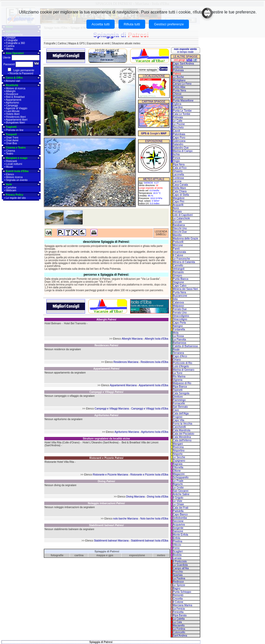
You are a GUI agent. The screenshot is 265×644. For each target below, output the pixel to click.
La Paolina (179, 578)
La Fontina (179, 629)
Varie (9, 184)
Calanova (178, 302)
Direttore (178, 397)
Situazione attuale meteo (126, 43)
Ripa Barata (180, 615)
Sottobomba (180, 518)
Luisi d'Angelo (181, 366)
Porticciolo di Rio (182, 363)
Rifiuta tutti (132, 24)
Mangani (178, 444)
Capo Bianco (180, 514)
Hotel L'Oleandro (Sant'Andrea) (101, 442)
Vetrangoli (179, 269)
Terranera (178, 353)
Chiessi (177, 94)
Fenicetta (178, 612)
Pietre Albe (179, 87)
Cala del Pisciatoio (183, 434)
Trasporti (11, 134)
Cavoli (176, 131)
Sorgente (178, 528)
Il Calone (178, 255)
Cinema (10, 151)
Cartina (10, 46)
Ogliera (177, 104)
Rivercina (178, 447)
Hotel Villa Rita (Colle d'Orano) (62, 442)
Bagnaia (178, 464)
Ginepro (178, 276)
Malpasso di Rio (182, 383)
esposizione (137, 555)
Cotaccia (178, 67)
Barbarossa (179, 343)
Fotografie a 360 (15, 43)
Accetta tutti (101, 24)
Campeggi (12, 105)
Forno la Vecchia (183, 424)
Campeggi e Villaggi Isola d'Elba (150, 409)
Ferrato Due (180, 309)
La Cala (177, 622)
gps (111, 555)
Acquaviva (179, 525)
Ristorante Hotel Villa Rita (59, 462)
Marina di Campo (183, 151)
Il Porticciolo (180, 562)
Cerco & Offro (14, 78)
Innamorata (179, 252)
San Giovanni (181, 491)
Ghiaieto (178, 171)
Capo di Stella (181, 195)
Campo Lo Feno (182, 84)
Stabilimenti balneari (106, 525)
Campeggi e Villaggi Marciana (112, 409)
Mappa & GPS (76, 43)
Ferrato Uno (180, 313)
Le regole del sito (16, 198)
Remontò (178, 595)
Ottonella (178, 467)
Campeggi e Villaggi (106, 392)
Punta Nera (179, 90)
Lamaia (177, 558)
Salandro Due (181, 148)
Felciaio (177, 212)
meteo (161, 555)
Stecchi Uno (180, 228)
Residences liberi (16, 117)
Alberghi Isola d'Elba (156, 339)
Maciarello (179, 625)
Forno (176, 548)
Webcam (11, 190)
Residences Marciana (126, 362)
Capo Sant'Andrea (183, 64)
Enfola (176, 538)
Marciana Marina (182, 605)
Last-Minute (13, 111)
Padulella (178, 511)
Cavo (176, 410)
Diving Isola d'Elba (158, 497)
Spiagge (11, 37)
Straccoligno (180, 319)
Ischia (176, 154)
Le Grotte (178, 488)
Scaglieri (178, 551)
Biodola (177, 555)
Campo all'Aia (181, 568)
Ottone (177, 471)
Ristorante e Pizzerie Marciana (111, 475)
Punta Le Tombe (182, 111)
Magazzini (179, 474)
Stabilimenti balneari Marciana (111, 541)
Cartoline (11, 188)
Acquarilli (178, 205)
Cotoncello (179, 632)
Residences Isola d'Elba (154, 362)
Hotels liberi (13, 114)
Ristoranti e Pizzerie (106, 458)
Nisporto (178, 454)
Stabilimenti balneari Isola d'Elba (150, 541)
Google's (154, 133)
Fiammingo (179, 400)
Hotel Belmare (53, 323)
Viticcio (177, 545)
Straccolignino (181, 316)
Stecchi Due (180, 232)
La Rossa (178, 336)
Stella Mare (179, 188)
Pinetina (178, 541)
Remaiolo (178, 272)
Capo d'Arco (180, 356)
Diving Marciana (135, 497)
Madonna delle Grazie (186, 239)
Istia (175, 299)
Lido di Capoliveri (183, 215)
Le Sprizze (179, 585)
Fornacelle (179, 403)
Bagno (177, 588)
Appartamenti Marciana (123, 385)
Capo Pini (178, 202)
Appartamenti (14, 100)
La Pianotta (179, 339)
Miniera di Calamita (184, 262)
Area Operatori (15, 53)
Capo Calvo (180, 286)
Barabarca (179, 225)
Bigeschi (178, 484)
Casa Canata (180, 185)
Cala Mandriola (182, 430)
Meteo (10, 49)
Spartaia (178, 575)
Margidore (179, 198)
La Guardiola (180, 565)
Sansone (178, 531)
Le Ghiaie (178, 504)
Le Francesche (181, 259)
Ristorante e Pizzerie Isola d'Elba (149, 475)
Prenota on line (15, 130)
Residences (106, 345)
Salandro (178, 144)
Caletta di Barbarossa (185, 346)
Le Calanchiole (181, 218)
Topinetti (178, 390)
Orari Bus (11, 143)
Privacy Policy (14, 195)
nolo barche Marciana (126, 519)
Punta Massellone (183, 101)
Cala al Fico (180, 168)
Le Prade (178, 481)
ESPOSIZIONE (154, 141)
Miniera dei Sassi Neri (185, 289)
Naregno (178, 326)
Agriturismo (13, 103)
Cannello (178, 265)
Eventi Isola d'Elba (17, 171)
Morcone (178, 245)
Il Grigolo (178, 498)
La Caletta (179, 619)
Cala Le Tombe (182, 114)
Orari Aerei (12, 140)
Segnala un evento (17, 180)
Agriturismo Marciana (127, 432)
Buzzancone (180, 296)
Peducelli (178, 242)
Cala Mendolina (182, 437)
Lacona (177, 181)
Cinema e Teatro (16, 148)
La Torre (178, 373)
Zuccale (177, 222)
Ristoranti (11, 161)
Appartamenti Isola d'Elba (153, 385)
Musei (9, 167)
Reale (176, 350)
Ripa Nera (179, 164)
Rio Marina (179, 376)
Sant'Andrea (180, 636)
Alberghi (11, 91)
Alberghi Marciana (132, 339)
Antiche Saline (181, 494)
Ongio (176, 161)
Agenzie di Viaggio (17, 108)
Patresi (177, 74)
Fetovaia (178, 117)
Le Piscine (179, 124)
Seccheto (178, 127)
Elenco (10, 174)
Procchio (178, 572)
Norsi (176, 208)
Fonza (176, 158)
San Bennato (180, 407)
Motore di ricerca (16, 88)
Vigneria (178, 380)
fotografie (57, 555)
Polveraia (178, 70)
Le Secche (179, 457)
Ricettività (12, 85)
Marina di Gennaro (184, 370)
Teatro (10, 154)
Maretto (177, 235)
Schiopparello (181, 477)
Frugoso (178, 417)
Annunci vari (13, 81)
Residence (12, 94)
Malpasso (178, 306)
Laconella (178, 175)
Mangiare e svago (17, 158)
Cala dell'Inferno (182, 440)
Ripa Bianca (180, 387)
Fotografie (12, 40)
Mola (176, 333)
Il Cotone (178, 602)
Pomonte (178, 97)
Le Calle (178, 121)
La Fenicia (179, 609)
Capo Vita (179, 420)
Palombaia (179, 134)
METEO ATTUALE (154, 179)
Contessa (178, 178)
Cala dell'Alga (181, 414)
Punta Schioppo (182, 592)
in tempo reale (185, 50)
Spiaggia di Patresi (107, 551)
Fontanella (179, 329)
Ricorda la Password (21, 73)
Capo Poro (179, 138)
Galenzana (179, 141)
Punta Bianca (181, 279)
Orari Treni (12, 138)
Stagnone (178, 282)
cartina (79, 555)
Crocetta (178, 599)
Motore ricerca (14, 177)
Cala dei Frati (181, 508)
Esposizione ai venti (98, 43)
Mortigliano (179, 80)
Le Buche (178, 77)
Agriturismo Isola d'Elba (155, 432)
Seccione (178, 521)
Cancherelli (179, 427)
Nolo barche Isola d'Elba (154, 519)
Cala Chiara (180, 191)
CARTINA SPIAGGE (154, 102)
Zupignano (179, 461)
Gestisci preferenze (169, 24)
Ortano (177, 360)
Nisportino (179, 451)
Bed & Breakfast (15, 97)
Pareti (176, 249)
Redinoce (178, 582)
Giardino (178, 107)
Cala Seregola (181, 393)
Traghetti (11, 127)
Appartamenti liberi (17, 120)
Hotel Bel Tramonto (75, 323)
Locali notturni (14, 164)
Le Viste (178, 501)
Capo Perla (179, 323)
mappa (101, 555)
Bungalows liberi (15, 123)
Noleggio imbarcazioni (106, 503)
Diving (106, 481)
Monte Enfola (181, 535)
